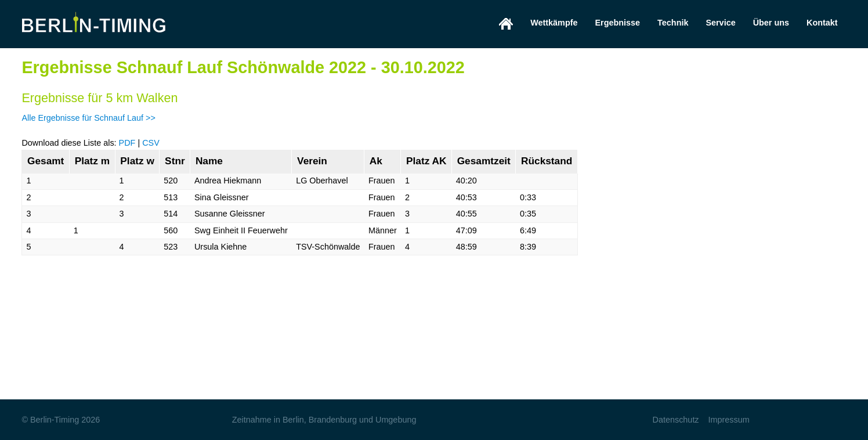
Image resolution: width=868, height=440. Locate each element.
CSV (151, 143)
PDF (127, 143)
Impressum (729, 420)
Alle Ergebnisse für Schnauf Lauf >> (88, 118)
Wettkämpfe (554, 23)
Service (720, 23)
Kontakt (822, 23)
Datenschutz (676, 420)
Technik (673, 23)
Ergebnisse (618, 23)
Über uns (771, 23)
